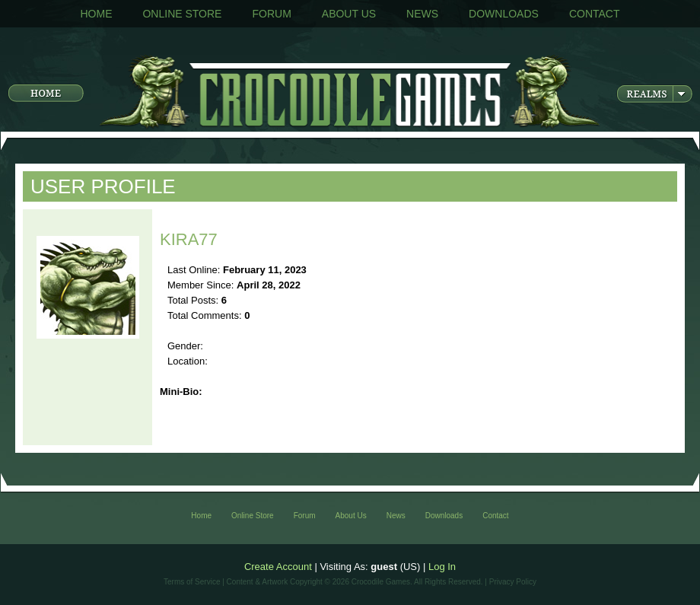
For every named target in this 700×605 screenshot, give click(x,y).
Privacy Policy (513, 582)
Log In (442, 567)
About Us (349, 14)
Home (96, 14)
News (422, 14)
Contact (595, 14)
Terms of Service (192, 582)
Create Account (278, 567)
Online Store (182, 14)
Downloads (504, 14)
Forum (271, 14)
